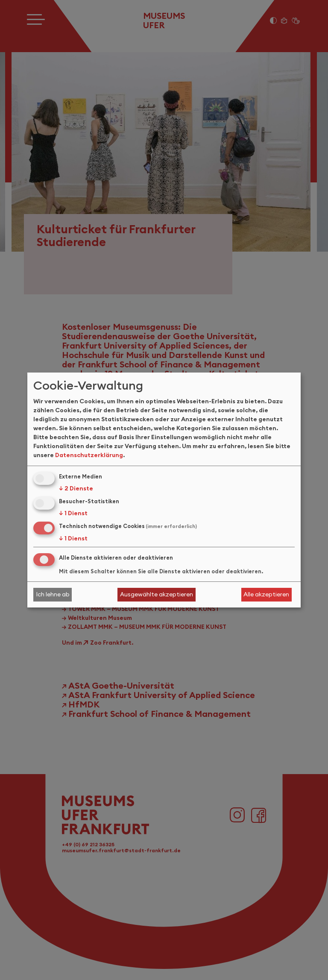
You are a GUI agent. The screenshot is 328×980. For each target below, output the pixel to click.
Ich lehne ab (53, 594)
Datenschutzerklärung (89, 455)
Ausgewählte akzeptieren (157, 594)
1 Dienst (73, 513)
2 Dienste (76, 488)
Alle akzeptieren (266, 594)
